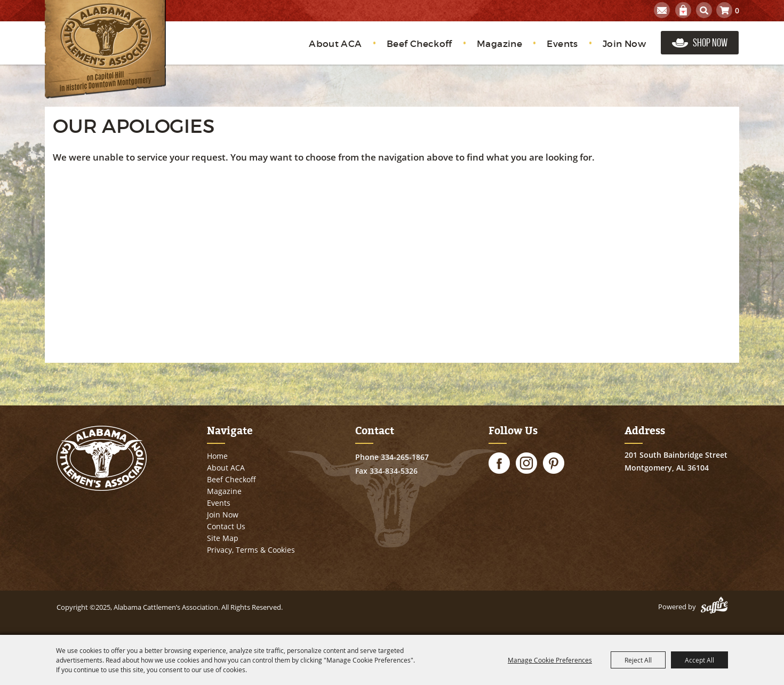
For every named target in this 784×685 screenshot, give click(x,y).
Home (217, 456)
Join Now (624, 44)
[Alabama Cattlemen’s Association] (105, 49)
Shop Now (710, 42)
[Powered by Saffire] (714, 607)
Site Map (223, 538)
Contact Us (226, 526)
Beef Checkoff (419, 44)
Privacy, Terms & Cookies (251, 550)
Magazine (499, 44)
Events (562, 44)
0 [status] (737, 10)
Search (704, 10)
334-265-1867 (405, 457)
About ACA (335, 44)
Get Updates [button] (662, 10)
